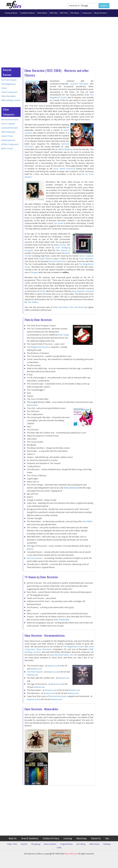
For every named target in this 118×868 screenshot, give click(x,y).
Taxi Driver (59, 223)
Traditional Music (27, 13)
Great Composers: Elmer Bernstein (9, 90)
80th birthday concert (10, 96)
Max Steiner (62, 250)
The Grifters (33, 302)
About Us (18, 838)
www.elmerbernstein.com (62, 655)
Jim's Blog (75, 843)
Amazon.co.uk (53, 666)
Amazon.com (36, 669)
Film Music (75, 13)
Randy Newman (8, 136)
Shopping (35, 843)
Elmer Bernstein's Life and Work (65, 307)
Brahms (30, 549)
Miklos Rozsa (60, 245)
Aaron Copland (7, 120)
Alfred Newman (8, 128)
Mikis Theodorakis (62, 620)
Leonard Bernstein (9, 124)
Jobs (102, 838)
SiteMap (97, 843)
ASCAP (42, 291)
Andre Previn (7, 132)
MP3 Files (64, 13)
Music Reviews (100, 13)
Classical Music (11, 13)
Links (105, 843)
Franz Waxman (83, 259)
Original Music (62, 843)
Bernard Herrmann (9, 116)
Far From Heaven (9, 80)
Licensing (67, 838)
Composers (87, 13)
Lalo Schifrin (87, 521)
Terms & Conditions (33, 838)
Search (26, 843)
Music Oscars (7, 144)
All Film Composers (9, 140)
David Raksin (44, 259)
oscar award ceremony (64, 169)
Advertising (79, 838)
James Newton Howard (83, 291)
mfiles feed (86, 843)
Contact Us (92, 838)
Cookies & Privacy (52, 838)
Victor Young (63, 335)
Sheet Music (42, 13)
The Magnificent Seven (11, 84)
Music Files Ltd (71, 849)
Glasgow (28, 272)
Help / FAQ (16, 843)
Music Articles (48, 843)
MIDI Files (54, 13)
